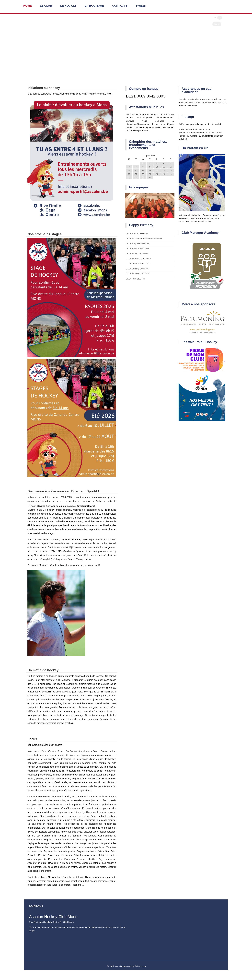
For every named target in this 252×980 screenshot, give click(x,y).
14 (136, 170)
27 (129, 178)
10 (157, 167)
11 (164, 167)
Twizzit (141, 6)
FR (215, 18)
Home (28, 6)
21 (136, 174)
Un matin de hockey (43, 670)
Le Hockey (68, 6)
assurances (192, 106)
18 (164, 170)
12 (171, 167)
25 (164, 174)
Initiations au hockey (44, 88)
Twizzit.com (140, 966)
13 (129, 170)
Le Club (46, 6)
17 (157, 170)
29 (143, 178)
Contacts (120, 6)
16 (150, 170)
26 (171, 174)
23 (150, 174)
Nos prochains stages (45, 234)
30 (150, 178)
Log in (217, 24)
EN (220, 18)
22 (143, 174)
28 (136, 178)
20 (129, 174)
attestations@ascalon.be (138, 124)
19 (171, 170)
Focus (32, 739)
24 (157, 174)
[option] (150, 206)
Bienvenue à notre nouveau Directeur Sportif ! (63, 491)
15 (143, 170)
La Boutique (94, 6)
